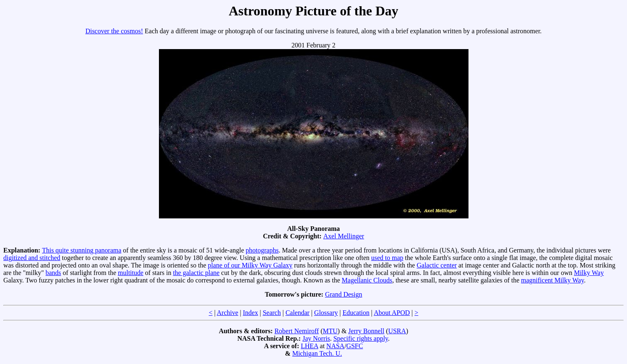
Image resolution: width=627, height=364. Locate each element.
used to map (387, 258)
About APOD (392, 313)
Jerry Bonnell (366, 331)
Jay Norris (316, 338)
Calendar (297, 313)
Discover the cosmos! (114, 31)
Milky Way (589, 273)
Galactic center (436, 265)
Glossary (326, 313)
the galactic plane (196, 273)
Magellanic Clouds (367, 280)
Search (272, 313)
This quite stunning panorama (82, 250)
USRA (397, 331)
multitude (130, 273)
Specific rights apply (361, 338)
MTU (330, 331)
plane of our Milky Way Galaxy (250, 265)
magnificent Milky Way (552, 280)
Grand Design (343, 294)
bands (53, 273)
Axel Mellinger (344, 236)
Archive (228, 313)
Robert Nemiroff (297, 331)
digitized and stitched (32, 258)
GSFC (354, 346)
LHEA (310, 346)
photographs (262, 250)
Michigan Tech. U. (317, 353)
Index (250, 313)
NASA (335, 346)
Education (356, 313)
